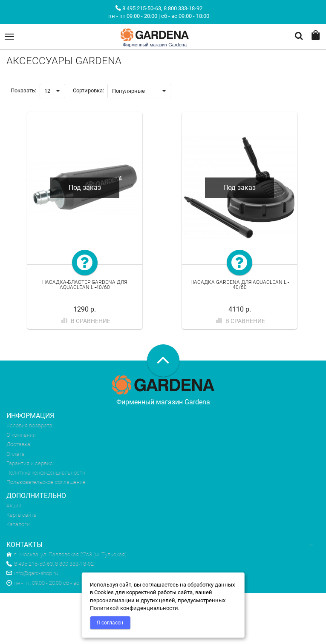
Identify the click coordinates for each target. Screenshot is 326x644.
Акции (14, 505)
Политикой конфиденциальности (134, 608)
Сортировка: (88, 90)
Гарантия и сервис (30, 463)
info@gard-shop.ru (32, 573)
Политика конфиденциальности (46, 473)
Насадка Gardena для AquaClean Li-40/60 (240, 285)
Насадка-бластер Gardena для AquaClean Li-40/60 (85, 285)
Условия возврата (29, 425)
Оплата (16, 454)
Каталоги (18, 524)
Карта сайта (22, 515)
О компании (21, 435)
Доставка (18, 444)
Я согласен (110, 623)
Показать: (23, 90)
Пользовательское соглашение (46, 482)
